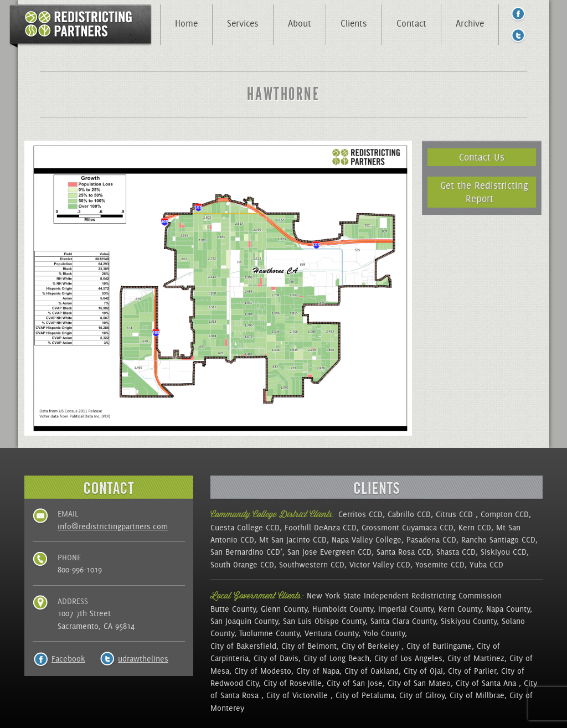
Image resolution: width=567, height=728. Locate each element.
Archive (470, 23)
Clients (354, 23)
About (300, 23)
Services (243, 23)
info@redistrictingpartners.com (113, 526)
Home (186, 23)
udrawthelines (143, 659)
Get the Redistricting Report (484, 192)
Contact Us (482, 157)
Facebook (68, 659)
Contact (411, 23)
